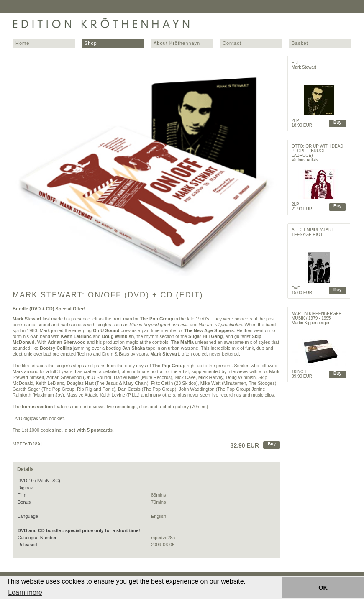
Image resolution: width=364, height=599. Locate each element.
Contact (232, 43)
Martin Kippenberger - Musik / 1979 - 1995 (318, 316)
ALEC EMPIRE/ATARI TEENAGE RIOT (312, 232)
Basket (300, 43)
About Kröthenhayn (177, 43)
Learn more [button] (25, 593)
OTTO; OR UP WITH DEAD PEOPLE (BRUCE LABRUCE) (318, 151)
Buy (272, 444)
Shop (91, 43)
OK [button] (323, 588)
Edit (296, 63)
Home (22, 43)
